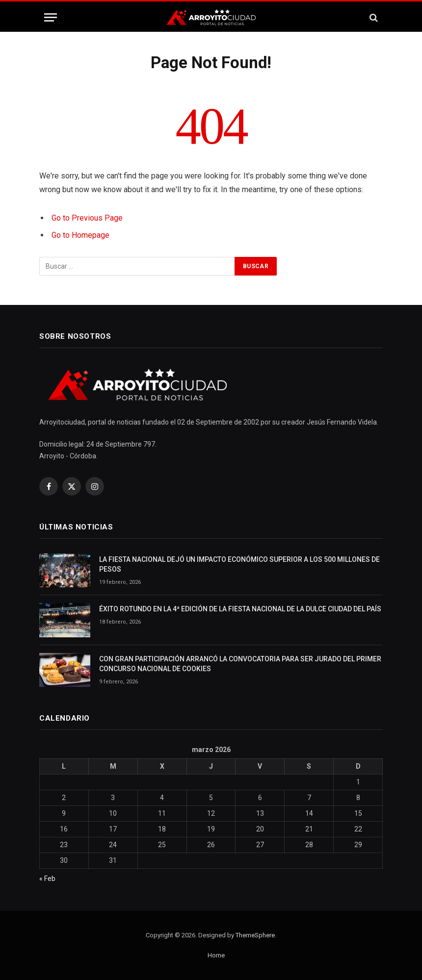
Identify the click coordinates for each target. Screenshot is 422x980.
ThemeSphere (255, 935)
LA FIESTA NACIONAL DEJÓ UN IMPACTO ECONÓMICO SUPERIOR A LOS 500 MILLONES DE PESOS (239, 564)
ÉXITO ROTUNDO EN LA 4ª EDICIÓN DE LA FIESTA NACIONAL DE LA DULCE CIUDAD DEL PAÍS (240, 609)
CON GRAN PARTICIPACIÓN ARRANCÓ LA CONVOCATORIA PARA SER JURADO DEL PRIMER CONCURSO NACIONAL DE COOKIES (240, 664)
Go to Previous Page (87, 218)
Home (216, 955)
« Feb (47, 879)
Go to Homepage (80, 235)
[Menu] (51, 17)
